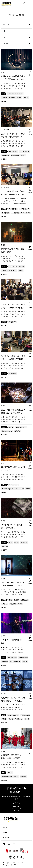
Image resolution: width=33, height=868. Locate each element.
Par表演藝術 (13, 151)
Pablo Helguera (7, 489)
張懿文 (3, 72)
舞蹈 (3, 94)
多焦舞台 (24, 542)
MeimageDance (13, 715)
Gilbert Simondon (8, 98)
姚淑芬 (27, 719)
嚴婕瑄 (19, 98)
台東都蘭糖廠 (12, 658)
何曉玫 (4, 719)
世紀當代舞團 (25, 715)
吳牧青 (28, 489)
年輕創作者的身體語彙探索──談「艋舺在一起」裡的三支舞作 (13, 79)
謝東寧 (3, 636)
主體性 (23, 155)
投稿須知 (6, 837)
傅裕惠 (21, 270)
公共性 (28, 213)
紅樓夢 (20, 604)
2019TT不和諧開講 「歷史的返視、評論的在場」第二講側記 (13, 137)
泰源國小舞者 (23, 658)
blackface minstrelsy (15, 94)
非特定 (4, 151)
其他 (11, 542)
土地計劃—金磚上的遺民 (10, 777)
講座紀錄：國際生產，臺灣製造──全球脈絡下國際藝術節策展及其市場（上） (13, 359)
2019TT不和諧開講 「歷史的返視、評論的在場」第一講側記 (13, 194)
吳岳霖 (3, 406)
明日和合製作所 (7, 431)
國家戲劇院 (25, 600)
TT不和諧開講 (24, 151)
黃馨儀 (3, 245)
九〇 (22, 213)
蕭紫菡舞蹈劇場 (15, 661)
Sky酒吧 (22, 266)
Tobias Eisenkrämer (9, 270)
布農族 (26, 98)
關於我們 (6, 827)
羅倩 (3, 463)
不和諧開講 (5, 130)
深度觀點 (5, 546)
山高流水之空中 (21, 427)
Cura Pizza (13, 266)
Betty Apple (14, 485)
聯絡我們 (6, 832)
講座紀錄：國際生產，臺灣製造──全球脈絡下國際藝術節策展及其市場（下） (13, 307)
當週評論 (17, 431)
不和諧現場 (5, 155)
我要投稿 (17, 807)
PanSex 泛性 (19, 489)
